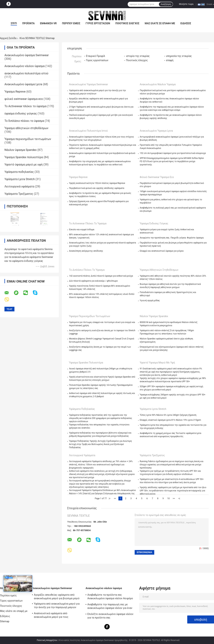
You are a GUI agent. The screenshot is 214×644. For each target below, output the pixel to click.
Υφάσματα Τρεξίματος (19, 194)
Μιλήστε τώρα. (186, 4)
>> (174, 498)
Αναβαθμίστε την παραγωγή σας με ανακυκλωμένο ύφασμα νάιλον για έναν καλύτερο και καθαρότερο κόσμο (110, 607)
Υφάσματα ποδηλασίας (19, 172)
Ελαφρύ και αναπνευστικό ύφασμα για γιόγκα (162, 251)
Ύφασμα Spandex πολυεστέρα (24, 157)
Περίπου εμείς (71, 23)
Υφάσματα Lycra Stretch (20, 179)
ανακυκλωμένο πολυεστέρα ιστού (26, 73)
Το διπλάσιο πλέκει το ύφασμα (24, 121)
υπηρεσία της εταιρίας (179, 56)
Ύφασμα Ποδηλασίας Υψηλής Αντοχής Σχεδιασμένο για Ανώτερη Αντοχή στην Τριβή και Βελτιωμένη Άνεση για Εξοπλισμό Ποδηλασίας (100, 444)
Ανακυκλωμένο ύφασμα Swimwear (27, 55)
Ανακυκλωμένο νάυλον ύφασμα (25, 66)
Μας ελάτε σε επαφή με (160, 23)
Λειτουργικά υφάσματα (19, 186)
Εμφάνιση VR (48, 23)
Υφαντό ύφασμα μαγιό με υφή (24, 165)
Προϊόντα (29, 23)
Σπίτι (14, 23)
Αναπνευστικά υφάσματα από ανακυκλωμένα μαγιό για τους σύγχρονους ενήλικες (51, 616)
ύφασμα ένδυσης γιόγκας (21, 114)
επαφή (170, 60)
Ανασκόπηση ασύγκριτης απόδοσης (86, 251)
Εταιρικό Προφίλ (95, 56)
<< (115, 498)
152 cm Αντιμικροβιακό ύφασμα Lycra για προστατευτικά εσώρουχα (173, 153)
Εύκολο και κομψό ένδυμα (82, 230)
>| (179, 498)
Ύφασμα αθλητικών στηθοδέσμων (26, 128)
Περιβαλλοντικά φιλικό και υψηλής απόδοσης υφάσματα (97, 188)
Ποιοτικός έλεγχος (127, 23)
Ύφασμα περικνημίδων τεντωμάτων (28, 139)
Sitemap (5, 621)
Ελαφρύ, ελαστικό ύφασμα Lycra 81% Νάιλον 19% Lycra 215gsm (170, 420)
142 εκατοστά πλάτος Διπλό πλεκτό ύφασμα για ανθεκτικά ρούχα (101, 276)
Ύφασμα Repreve (15, 92)
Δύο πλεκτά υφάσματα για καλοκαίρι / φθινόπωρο (93, 281)
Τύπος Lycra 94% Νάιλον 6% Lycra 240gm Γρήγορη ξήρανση (168, 415)
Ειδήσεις (186, 23)
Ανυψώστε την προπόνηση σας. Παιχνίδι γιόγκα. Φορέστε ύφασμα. (172, 238)
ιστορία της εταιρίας (138, 56)
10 (169, 498)
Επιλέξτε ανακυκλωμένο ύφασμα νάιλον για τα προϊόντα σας (110, 616)
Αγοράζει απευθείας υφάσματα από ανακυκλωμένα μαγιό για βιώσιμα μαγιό (57, 597)
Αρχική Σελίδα (8, 38)
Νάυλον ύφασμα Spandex (21, 150)
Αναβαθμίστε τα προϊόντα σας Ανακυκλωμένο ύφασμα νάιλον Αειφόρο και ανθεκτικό (110, 597)
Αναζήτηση (166, 4)
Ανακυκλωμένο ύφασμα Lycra (23, 84)
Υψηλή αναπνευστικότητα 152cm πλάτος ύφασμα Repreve (97, 183)
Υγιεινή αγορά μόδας (150, 301)
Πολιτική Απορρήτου (47, 640)
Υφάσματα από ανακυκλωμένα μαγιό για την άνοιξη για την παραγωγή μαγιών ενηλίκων (57, 606)
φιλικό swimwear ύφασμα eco (24, 99)
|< (110, 498)
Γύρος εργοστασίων (98, 23)
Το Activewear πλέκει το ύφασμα (26, 106)
